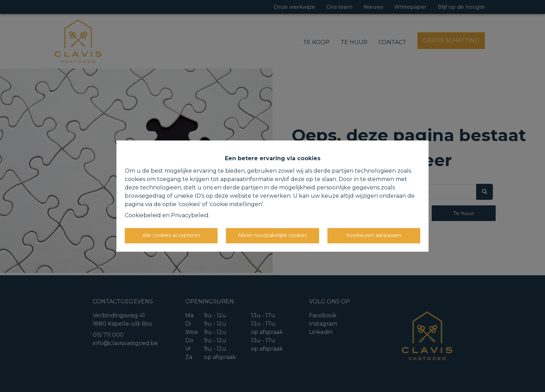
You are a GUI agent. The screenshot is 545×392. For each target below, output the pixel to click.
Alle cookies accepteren (171, 235)
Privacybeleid (190, 215)
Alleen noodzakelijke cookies (272, 235)
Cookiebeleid (143, 215)
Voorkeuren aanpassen (374, 235)
